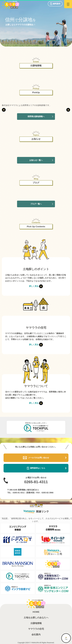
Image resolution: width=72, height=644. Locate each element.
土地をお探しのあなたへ (36, 618)
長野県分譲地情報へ (36, 116)
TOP (66, 638)
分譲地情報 (36, 623)
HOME (36, 612)
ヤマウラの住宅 (36, 629)
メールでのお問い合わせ (36, 458)
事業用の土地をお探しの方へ (36, 427)
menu (68, 5)
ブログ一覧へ (36, 204)
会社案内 (36, 635)
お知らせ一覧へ (36, 160)
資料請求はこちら (36, 468)
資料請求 (57, 4)
